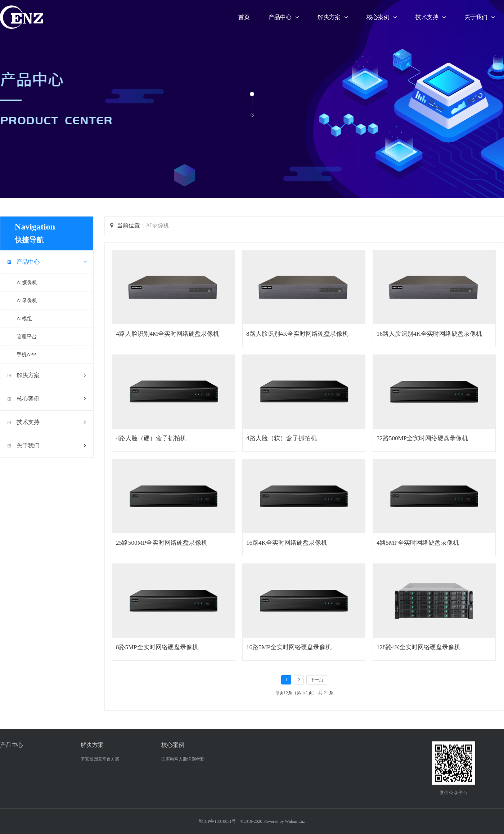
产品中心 (284, 17)
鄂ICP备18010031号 (218, 821)
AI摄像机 (27, 283)
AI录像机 (27, 301)
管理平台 (27, 337)
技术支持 (431, 17)
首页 (244, 17)
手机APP (26, 355)
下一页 (317, 680)
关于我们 (480, 17)
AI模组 (24, 319)
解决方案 (333, 17)
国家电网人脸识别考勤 (183, 759)
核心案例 (382, 17)
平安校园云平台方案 (100, 759)
